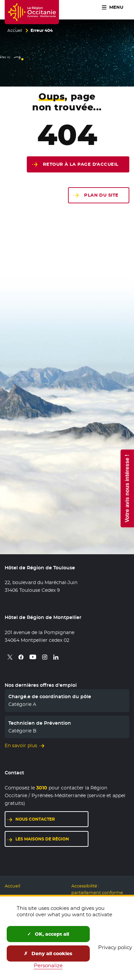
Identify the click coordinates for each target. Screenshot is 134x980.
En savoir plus (21, 745)
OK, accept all (48, 934)
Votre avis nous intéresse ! (127, 488)
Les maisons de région (42, 839)
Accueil (15, 31)
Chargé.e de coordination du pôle (50, 697)
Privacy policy (115, 947)
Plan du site (101, 195)
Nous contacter (35, 819)
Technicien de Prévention (40, 723)
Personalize (48, 965)
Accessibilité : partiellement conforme (97, 889)
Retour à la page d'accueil (81, 164)
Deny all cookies (48, 953)
